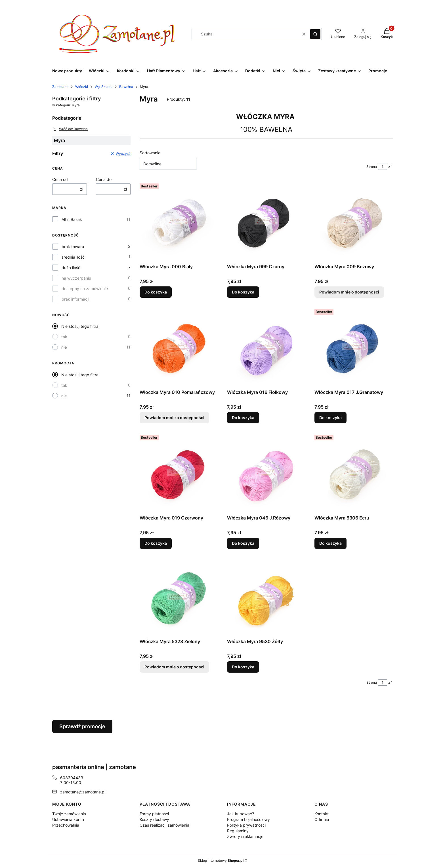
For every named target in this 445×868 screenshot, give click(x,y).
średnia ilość (73, 257)
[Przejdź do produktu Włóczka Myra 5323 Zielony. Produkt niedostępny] (179, 597)
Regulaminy (238, 831)
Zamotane (60, 87)
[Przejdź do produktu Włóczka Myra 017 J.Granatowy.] (354, 347)
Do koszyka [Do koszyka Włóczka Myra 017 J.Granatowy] (330, 418)
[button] (315, 34)
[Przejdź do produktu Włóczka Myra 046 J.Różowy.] (266, 472)
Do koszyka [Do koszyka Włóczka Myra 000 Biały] (156, 292)
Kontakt (322, 814)
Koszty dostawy (154, 819)
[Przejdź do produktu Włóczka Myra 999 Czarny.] (266, 221)
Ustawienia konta (68, 819)
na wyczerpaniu (76, 278)
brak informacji (75, 299)
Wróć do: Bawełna (70, 129)
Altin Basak (72, 219)
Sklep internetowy (221, 860)
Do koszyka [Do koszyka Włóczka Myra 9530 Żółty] (243, 667)
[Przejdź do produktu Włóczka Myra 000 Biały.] (179, 221)
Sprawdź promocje (82, 726)
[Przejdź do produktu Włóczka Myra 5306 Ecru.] (354, 472)
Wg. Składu (104, 87)
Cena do (104, 179)
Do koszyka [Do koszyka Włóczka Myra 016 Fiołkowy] (243, 418)
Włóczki (82, 87)
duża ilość (71, 268)
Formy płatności (154, 814)
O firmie (322, 819)
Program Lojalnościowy (248, 819)
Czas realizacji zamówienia (164, 825)
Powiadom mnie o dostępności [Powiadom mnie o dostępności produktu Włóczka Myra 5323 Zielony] (174, 667)
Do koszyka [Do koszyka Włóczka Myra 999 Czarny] (243, 292)
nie (64, 347)
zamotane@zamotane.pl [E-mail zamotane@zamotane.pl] (83, 792)
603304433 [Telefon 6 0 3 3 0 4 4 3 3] (72, 778)
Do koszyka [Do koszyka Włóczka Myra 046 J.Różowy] (243, 543)
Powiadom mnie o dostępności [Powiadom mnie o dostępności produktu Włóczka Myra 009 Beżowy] (349, 292)
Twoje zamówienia (69, 814)
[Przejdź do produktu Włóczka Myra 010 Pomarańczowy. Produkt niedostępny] (179, 347)
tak (64, 337)
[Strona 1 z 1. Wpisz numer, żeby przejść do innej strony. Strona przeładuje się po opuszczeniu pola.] (383, 167)
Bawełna (126, 87)
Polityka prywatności (246, 825)
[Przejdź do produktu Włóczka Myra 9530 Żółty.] (266, 597)
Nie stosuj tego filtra (80, 326)
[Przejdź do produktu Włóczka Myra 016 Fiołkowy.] (266, 347)
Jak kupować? (241, 814)
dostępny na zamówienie (85, 289)
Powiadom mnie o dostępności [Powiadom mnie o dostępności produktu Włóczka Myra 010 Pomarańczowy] (174, 418)
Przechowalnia (66, 825)
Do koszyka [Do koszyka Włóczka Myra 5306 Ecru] (330, 543)
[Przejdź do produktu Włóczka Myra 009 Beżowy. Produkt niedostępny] (354, 221)
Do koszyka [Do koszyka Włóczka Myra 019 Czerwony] (156, 543)
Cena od (60, 179)
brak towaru (73, 247)
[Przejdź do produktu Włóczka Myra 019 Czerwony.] (179, 472)
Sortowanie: (151, 153)
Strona (372, 167)
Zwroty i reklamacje (245, 836)
